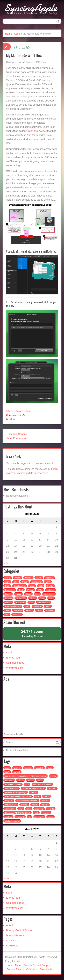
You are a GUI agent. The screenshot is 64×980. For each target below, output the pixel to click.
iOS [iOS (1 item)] (27, 784)
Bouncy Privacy (15, 935)
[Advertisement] (32, 707)
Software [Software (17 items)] (37, 606)
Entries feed (13, 658)
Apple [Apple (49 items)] (39, 578)
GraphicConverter (36, 131)
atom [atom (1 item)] (50, 768)
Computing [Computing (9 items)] (36, 582)
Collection (12, 940)
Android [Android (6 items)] (28, 578)
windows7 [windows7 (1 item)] (39, 817)
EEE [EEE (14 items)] (41, 586)
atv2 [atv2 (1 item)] (7, 772)
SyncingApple (31, 8)
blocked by (32, 633)
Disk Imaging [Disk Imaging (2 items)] (19, 586)
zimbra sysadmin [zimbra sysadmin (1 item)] (12, 821)
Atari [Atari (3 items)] (7, 582)
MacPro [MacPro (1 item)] (45, 801)
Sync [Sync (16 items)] (48, 606)
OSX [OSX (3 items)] (42, 598)
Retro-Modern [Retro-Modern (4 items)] (44, 602)
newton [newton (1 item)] (24, 805)
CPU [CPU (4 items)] (48, 582)
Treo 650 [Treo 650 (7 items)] (18, 610)
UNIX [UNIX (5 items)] (39, 610)
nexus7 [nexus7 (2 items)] (45, 805)
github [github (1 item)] (20, 780)
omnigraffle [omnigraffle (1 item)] (10, 809)
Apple (17, 34)
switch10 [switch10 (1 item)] (20, 817)
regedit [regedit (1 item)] (51, 809)
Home (9, 34)
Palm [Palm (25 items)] (51, 598)
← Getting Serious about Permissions (16, 436)
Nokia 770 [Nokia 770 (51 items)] (21, 598)
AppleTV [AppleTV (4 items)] (49, 578)
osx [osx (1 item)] (21, 809)
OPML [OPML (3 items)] (32, 598)
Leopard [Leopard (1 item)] (9, 801)
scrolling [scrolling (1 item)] (46, 813)
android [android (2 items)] (17, 768)
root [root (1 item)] (36, 813)
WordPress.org (15, 668)
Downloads (12, 946)
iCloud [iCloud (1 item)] (30, 780)
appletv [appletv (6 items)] (28, 768)
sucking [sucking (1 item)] (8, 817)
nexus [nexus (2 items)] (35, 805)
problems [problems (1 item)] (39, 809)
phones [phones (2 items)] (8, 602)
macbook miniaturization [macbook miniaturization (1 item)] (27, 801)
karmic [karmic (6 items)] (8, 594)
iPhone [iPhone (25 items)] (30, 590)
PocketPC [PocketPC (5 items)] (20, 602)
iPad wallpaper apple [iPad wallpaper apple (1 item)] (42, 784)
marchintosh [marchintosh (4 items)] (49, 594)
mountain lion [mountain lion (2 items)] (11, 805)
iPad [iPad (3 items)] (21, 590)
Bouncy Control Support (20, 930)
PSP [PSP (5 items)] (31, 602)
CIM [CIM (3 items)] (16, 582)
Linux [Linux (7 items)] (28, 594)
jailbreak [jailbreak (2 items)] (51, 590)
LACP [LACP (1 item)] (47, 797)
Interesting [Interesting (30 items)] (10, 590)
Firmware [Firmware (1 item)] (9, 780)
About (9, 925)
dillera (12, 419)
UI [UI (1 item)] (29, 817)
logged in (26, 463)
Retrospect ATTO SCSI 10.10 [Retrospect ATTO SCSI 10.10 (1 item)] (17, 813)
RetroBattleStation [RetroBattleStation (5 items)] (13, 606)
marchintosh (24, 411)
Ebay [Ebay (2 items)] (32, 586)
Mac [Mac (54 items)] (37, 594)
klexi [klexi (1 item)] (37, 797)
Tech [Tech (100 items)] (7, 610)
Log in (10, 652)
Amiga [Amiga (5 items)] (17, 578)
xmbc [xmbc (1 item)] (51, 817)
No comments (17, 415)
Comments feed (15, 663)
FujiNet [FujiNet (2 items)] (50, 586)
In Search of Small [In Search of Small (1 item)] (13, 784)
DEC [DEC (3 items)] (7, 586)
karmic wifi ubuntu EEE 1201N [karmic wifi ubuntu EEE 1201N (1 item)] (18, 797)
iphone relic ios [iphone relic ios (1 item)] (12, 788)
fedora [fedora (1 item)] (53, 776)
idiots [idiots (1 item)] (40, 780)
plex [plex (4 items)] (29, 809)
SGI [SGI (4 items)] (27, 606)
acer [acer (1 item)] (7, 768)
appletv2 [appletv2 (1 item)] (39, 768)
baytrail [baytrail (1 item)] (17, 772)
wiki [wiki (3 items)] (7, 615)
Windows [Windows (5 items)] (17, 615)
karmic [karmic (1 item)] (33, 793)
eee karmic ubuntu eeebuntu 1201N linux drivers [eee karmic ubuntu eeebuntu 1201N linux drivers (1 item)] (26, 776)
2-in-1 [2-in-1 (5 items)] (8, 578)
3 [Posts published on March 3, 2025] (16, 533)
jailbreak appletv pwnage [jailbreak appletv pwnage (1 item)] (16, 793)
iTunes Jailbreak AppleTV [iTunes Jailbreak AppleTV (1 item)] (33, 788)
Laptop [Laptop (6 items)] (19, 594)
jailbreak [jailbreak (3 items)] (52, 788)
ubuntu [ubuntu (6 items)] (29, 610)
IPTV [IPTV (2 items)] (40, 590)
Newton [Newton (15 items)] (8, 598)
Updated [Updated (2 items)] (50, 610)
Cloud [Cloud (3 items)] (25, 582)
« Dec (7, 563)
